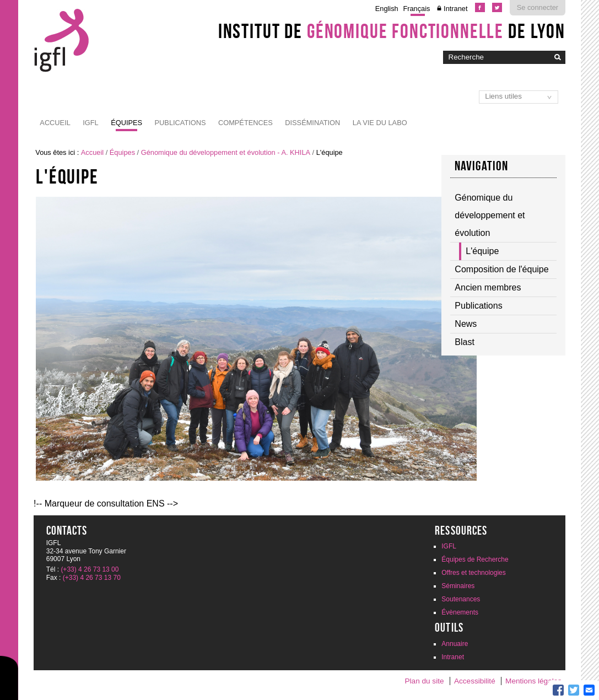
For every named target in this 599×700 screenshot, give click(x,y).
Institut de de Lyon (392, 31)
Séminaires (458, 586)
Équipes (126, 123)
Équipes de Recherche (475, 559)
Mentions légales (533, 681)
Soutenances (461, 599)
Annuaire (455, 644)
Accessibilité (475, 681)
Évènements (460, 612)
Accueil (55, 123)
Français (416, 9)
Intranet (455, 9)
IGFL (90, 123)
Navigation (482, 166)
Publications (180, 123)
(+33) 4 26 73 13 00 (90, 569)
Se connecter (538, 7)
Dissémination (312, 123)
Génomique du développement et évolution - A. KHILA (226, 152)
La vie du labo (380, 123)
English (387, 9)
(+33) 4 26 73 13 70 (92, 578)
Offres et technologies (474, 573)
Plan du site (424, 681)
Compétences (245, 123)
